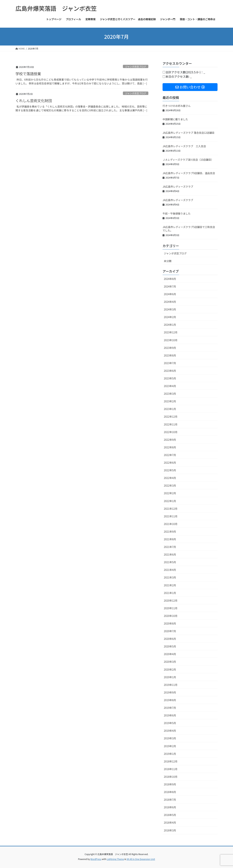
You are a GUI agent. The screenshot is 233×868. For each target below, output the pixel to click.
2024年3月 (170, 309)
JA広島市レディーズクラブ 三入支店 (184, 146)
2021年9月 (170, 532)
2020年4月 (170, 654)
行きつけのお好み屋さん (177, 106)
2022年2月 (170, 493)
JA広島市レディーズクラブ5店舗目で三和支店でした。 (189, 229)
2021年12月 (171, 509)
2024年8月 (170, 279)
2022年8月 (170, 447)
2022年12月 (171, 417)
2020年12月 (171, 601)
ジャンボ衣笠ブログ (136, 67)
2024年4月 (170, 302)
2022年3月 (170, 485)
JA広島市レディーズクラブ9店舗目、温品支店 (189, 173)
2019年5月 (170, 723)
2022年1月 (170, 501)
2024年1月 (170, 325)
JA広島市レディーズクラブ (178, 187)
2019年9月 (170, 692)
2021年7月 (170, 547)
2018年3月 (170, 830)
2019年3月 (170, 738)
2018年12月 (171, 761)
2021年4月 (170, 570)
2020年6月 (170, 639)
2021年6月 (170, 554)
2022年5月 (170, 470)
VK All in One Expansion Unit (141, 859)
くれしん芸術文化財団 (34, 101)
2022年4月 (170, 478)
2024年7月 (170, 286)
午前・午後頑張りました (177, 213)
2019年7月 (170, 708)
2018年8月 (170, 792)
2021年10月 (171, 524)
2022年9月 (170, 440)
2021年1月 (170, 593)
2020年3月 (170, 662)
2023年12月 (171, 332)
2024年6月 (170, 294)
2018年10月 (171, 777)
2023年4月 (170, 386)
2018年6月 (170, 807)
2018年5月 (170, 815)
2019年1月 (170, 754)
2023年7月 (170, 363)
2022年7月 (170, 455)
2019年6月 (170, 715)
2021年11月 (171, 516)
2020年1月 (170, 677)
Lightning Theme (115, 859)
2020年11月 (171, 608)
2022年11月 (171, 424)
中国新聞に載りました (175, 119)
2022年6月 (170, 463)
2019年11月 (171, 685)
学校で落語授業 (28, 74)
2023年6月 (170, 371)
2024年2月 (170, 317)
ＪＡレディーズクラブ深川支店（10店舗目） (188, 160)
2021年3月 (170, 577)
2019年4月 (170, 731)
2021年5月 (170, 562)
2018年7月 (170, 800)
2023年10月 (171, 340)
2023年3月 (170, 394)
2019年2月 (170, 746)
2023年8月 (170, 355)
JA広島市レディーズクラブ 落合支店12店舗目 (188, 133)
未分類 (168, 261)
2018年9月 (170, 784)
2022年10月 (171, 432)
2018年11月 (171, 769)
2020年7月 (170, 631)
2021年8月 (170, 539)
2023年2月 (170, 401)
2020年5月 (170, 646)
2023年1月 (170, 409)
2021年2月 (170, 585)
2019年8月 (170, 700)
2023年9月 (170, 348)
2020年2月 (170, 669)
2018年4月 (170, 823)
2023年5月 (170, 378)
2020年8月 (170, 623)
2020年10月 (171, 616)
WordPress (96, 859)
